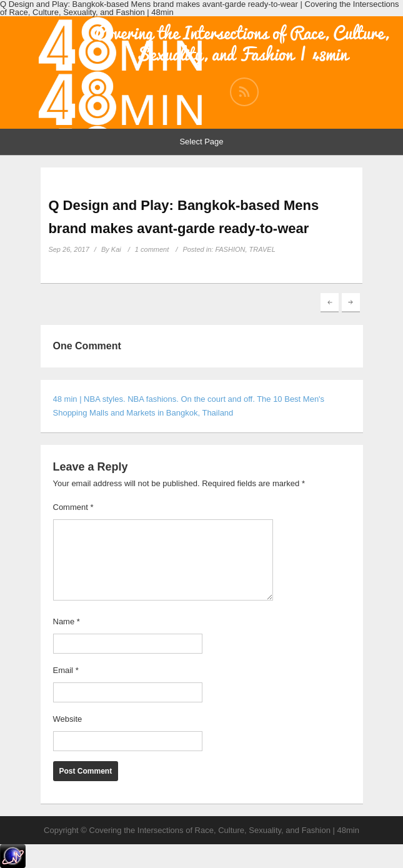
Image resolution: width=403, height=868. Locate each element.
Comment (73, 507)
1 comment (152, 249)
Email (66, 670)
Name (67, 621)
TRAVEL (262, 249)
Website (68, 719)
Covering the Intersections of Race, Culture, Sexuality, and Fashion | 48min (242, 43)
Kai (116, 249)
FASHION (230, 249)
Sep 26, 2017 (68, 249)
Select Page (201, 142)
